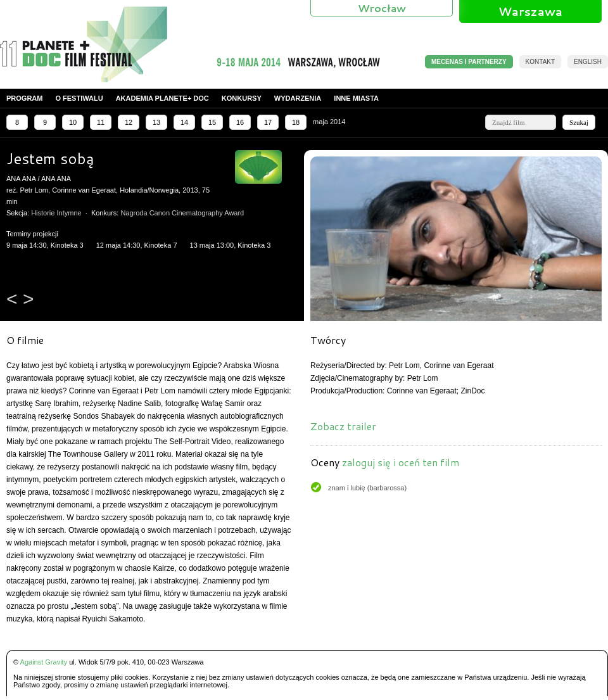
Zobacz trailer (343, 426)
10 (73, 122)
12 (129, 122)
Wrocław (382, 8)
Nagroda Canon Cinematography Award (182, 213)
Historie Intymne (56, 213)
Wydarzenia (298, 98)
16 (240, 122)
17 (268, 122)
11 (101, 122)
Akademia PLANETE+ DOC (162, 98)
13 (156, 122)
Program (24, 98)
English (588, 62)
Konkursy (242, 98)
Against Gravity (44, 662)
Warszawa (530, 11)
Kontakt (540, 62)
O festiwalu (79, 98)
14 (184, 122)
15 (212, 122)
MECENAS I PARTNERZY (469, 62)
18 (296, 122)
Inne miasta (356, 98)
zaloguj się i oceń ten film (401, 462)
